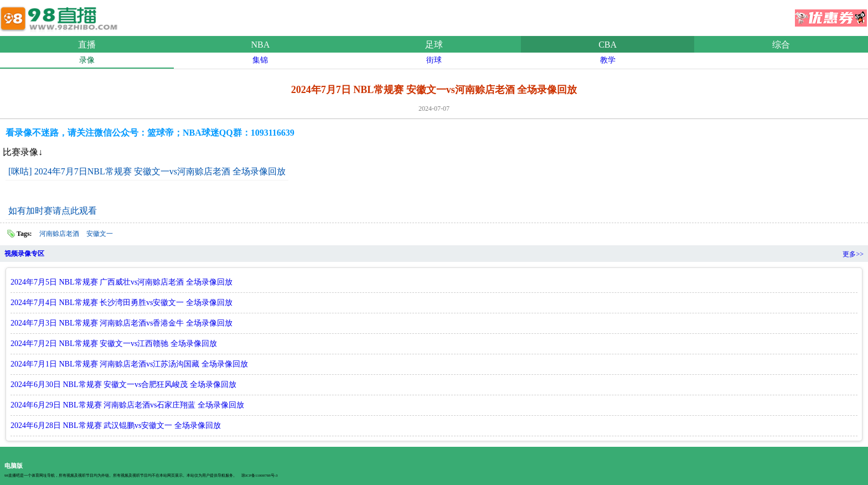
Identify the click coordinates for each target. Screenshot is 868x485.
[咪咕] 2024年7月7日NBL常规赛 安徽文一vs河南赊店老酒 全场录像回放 (147, 171)
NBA (261, 45)
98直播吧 (61, 16)
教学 (608, 60)
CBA (608, 45)
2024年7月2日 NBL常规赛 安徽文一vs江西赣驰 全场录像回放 (114, 344)
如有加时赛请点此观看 (53, 211)
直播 (87, 45)
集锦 (260, 60)
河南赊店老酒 (59, 234)
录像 (87, 60)
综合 (781, 45)
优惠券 (831, 14)
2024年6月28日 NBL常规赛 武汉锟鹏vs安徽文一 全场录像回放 (116, 425)
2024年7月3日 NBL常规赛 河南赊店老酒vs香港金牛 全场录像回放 (122, 323)
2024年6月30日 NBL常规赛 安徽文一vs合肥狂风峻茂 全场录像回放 (123, 385)
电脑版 (14, 466)
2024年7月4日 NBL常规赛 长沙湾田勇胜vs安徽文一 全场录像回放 (122, 303)
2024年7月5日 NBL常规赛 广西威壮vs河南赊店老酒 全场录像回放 (122, 282)
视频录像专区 (24, 254)
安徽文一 (100, 234)
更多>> (853, 254)
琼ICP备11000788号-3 (259, 476)
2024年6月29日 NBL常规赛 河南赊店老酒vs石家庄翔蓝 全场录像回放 (127, 405)
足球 (434, 45)
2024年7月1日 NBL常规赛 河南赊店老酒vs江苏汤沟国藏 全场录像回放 (129, 364)
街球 (434, 60)
